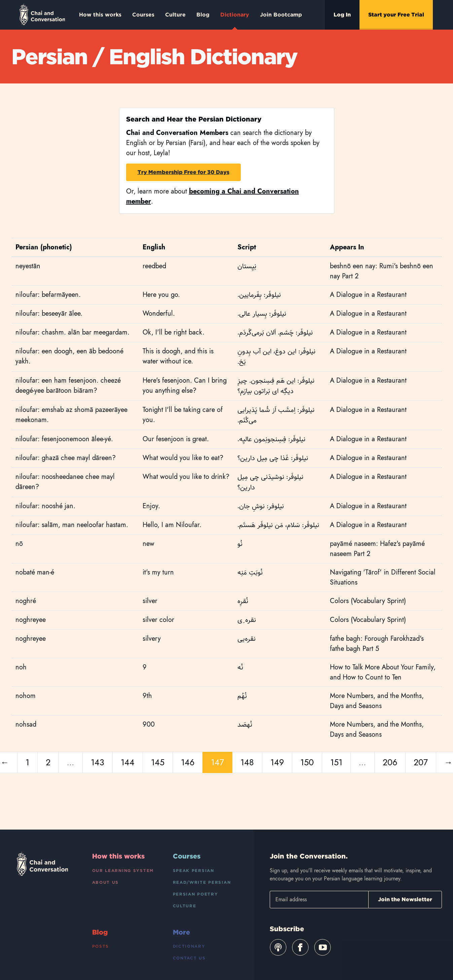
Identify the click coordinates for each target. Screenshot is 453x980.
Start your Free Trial (396, 15)
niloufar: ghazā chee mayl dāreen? (66, 458)
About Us (106, 882)
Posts (101, 946)
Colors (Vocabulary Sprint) (368, 601)
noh (21, 667)
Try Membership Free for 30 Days (183, 172)
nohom (26, 696)
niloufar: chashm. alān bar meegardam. (72, 332)
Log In (342, 15)
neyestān (28, 266)
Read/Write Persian (202, 882)
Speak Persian (194, 870)
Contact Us (189, 958)
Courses (143, 15)
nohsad (26, 724)
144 (128, 762)
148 (247, 762)
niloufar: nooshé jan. (45, 506)
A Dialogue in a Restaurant (368, 295)
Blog (203, 15)
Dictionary (235, 21)
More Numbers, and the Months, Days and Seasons (377, 701)
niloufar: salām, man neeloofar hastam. (72, 525)
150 (307, 762)
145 (158, 762)
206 (390, 762)
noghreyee (31, 620)
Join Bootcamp (281, 15)
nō (19, 544)
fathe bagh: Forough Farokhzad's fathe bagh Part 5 (377, 644)
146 (188, 762)
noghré (26, 601)
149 (277, 762)
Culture (175, 15)
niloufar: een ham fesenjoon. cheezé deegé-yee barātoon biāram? (68, 386)
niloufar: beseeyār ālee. (49, 313)
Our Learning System (123, 870)
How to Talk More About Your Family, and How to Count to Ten (383, 672)
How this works (100, 15)
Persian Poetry (196, 894)
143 (98, 762)
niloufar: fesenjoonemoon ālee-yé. (64, 439)
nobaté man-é (35, 572)
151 (336, 762)
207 (421, 762)
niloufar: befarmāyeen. (48, 295)
